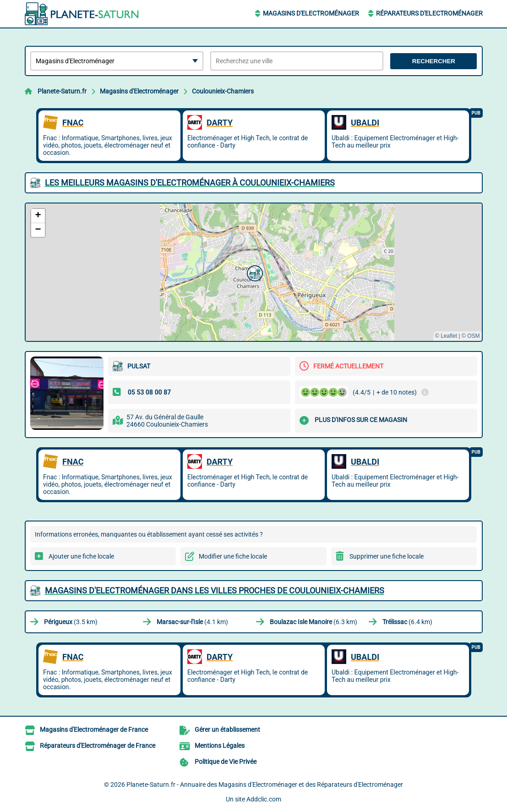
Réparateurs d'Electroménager (429, 13)
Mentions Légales (220, 746)
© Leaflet (446, 336)
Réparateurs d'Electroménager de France (98, 746)
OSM (473, 336)
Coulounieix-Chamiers (223, 91)
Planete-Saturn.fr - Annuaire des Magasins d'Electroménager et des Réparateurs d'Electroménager (265, 785)
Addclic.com (264, 799)
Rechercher (434, 61)
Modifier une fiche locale (233, 556)
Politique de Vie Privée (226, 762)
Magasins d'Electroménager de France (94, 730)
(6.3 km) (313, 622)
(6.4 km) (407, 622)
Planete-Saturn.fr (62, 91)
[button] (254, 272)
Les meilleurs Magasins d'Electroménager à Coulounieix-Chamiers (190, 183)
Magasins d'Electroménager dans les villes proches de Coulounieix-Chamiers (215, 590)
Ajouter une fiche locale (81, 556)
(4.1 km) (192, 622)
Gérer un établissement (227, 730)
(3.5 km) (71, 622)
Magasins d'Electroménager (311, 13)
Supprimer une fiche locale (387, 556)
